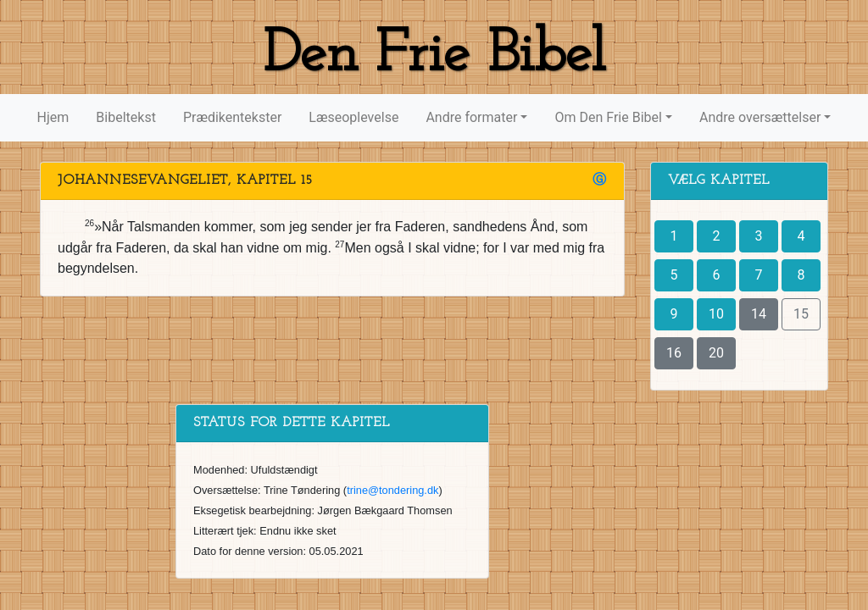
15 (801, 314)
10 (716, 314)
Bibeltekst (126, 117)
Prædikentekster (232, 117)
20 (716, 353)
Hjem (53, 117)
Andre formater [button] (471, 117)
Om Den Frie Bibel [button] (608, 117)
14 (759, 314)
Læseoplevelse (353, 117)
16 (674, 353)
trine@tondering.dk (392, 490)
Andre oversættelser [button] (760, 117)
